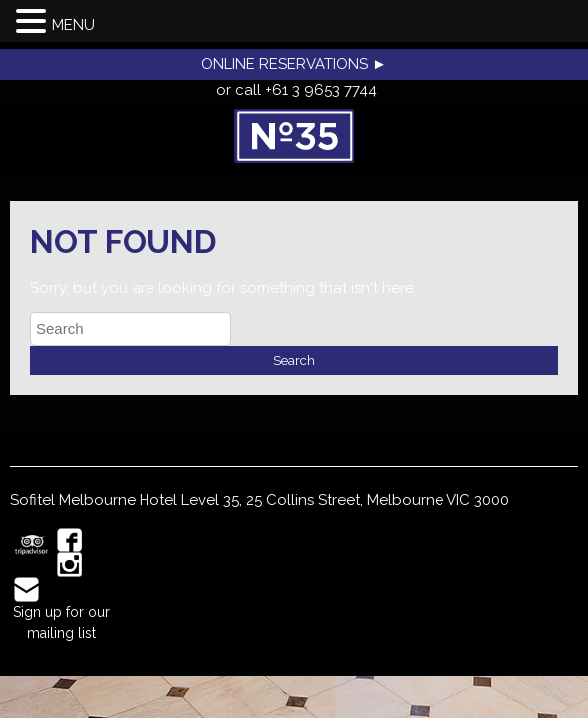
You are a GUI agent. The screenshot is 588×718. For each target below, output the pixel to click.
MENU (73, 25)
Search (294, 360)
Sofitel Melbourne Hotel (94, 500)
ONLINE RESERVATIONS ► (294, 64)
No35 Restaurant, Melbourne (294, 136)
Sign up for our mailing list (61, 623)
